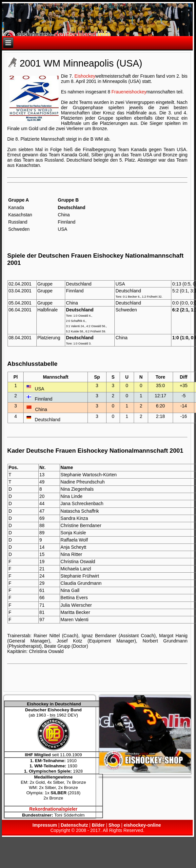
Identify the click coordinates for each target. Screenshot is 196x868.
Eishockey (85, 76)
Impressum (45, 825)
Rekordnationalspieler (53, 809)
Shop (114, 825)
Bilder (98, 825)
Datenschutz (74, 825)
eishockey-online (142, 825)
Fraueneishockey (129, 92)
